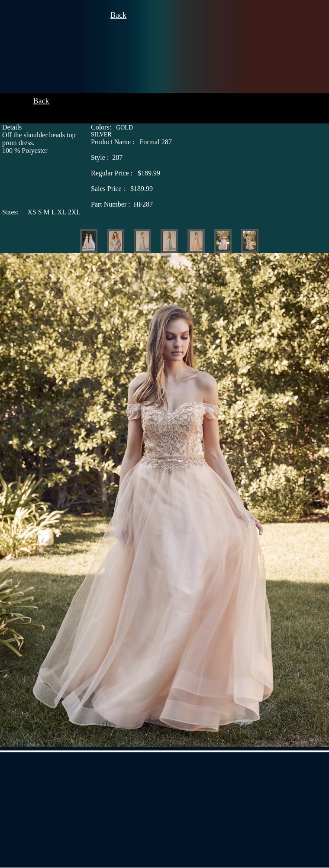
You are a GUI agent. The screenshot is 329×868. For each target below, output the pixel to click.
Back (118, 15)
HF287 (122, 204)
